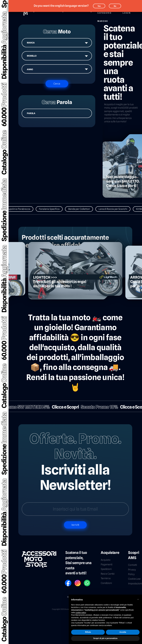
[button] (138, 599)
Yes (99, 6)
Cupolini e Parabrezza (22, 209)
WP (85, 581)
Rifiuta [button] (88, 632)
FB (66, 581)
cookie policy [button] (81, 613)
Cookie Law (134, 579)
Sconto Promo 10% (96, 407)
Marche (103, 19)
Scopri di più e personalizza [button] (105, 638)
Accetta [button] (123, 632)
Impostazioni (135, 584)
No (115, 6)
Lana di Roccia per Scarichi (117, 209)
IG (75, 581)
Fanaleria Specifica (53, 209)
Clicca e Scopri (62, 407)
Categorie (104, 11)
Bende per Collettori (83, 209)
